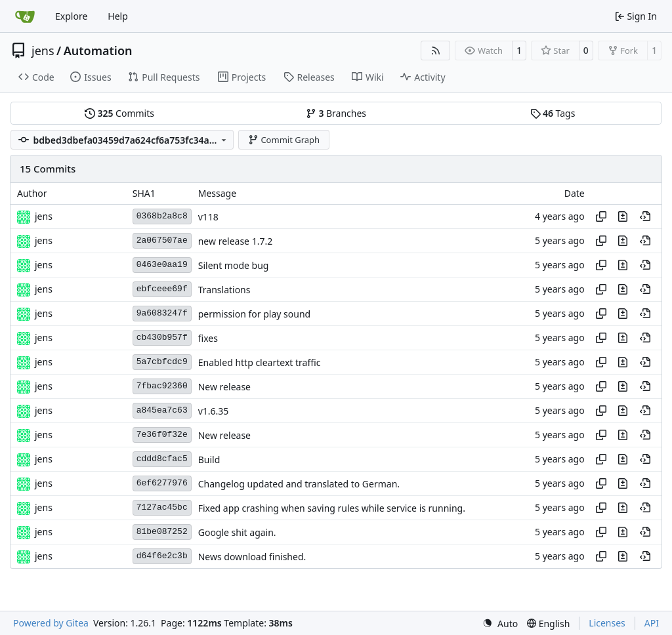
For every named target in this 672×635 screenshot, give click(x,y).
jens (43, 51)
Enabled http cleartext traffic (260, 362)
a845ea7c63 (162, 410)
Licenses (607, 623)
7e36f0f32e (162, 435)
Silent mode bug (234, 265)
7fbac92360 (162, 386)
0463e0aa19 (162, 265)
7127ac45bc (162, 507)
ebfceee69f (162, 289)
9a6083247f (162, 313)
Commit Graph (284, 140)
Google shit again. (237, 532)
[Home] (25, 16)
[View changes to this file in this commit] (623, 216)
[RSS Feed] (436, 51)
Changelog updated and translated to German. (299, 484)
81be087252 (162, 532)
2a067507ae (162, 240)
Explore (71, 16)
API (652, 623)
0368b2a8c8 (162, 216)
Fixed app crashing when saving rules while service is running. (332, 508)
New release (224, 387)
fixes (208, 338)
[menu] (500, 624)
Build (209, 460)
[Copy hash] (601, 216)
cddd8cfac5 (162, 459)
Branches (336, 113)
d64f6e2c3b (162, 556)
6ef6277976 (162, 483)
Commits (119, 113)
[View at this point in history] (645, 216)
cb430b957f (162, 338)
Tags (553, 113)
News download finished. (252, 557)
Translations (224, 290)
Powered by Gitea (51, 623)
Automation (98, 51)
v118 (208, 217)
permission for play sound (254, 314)
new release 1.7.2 (235, 241)
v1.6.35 (214, 411)
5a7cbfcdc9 (162, 362)
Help (118, 16)
